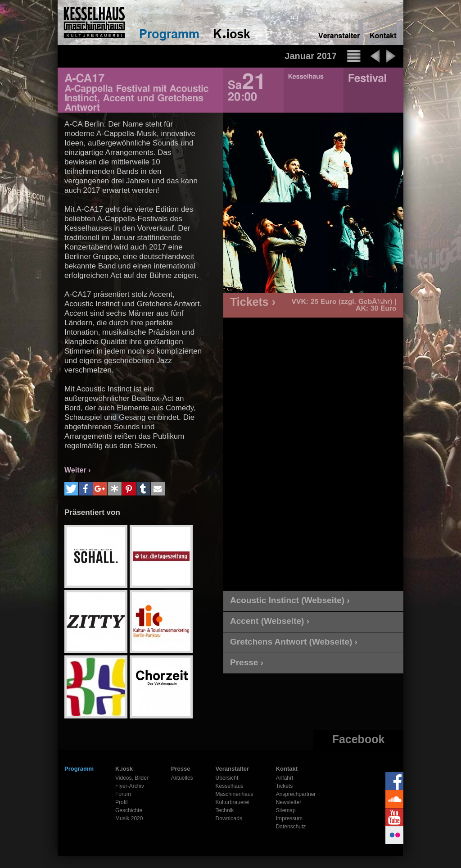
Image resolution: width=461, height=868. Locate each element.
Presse (181, 769)
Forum (123, 794)
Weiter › (77, 470)
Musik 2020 (129, 818)
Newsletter (289, 802)
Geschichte (129, 810)
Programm (79, 769)
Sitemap (286, 810)
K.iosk (124, 769)
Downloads (229, 818)
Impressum (289, 818)
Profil (121, 802)
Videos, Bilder (132, 778)
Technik (225, 810)
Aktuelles (182, 778)
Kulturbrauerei (233, 802)
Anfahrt (285, 778)
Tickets (285, 786)
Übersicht (227, 778)
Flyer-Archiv (130, 786)
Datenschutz (291, 827)
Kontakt (287, 769)
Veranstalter (232, 769)
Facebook (359, 739)
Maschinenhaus (235, 794)
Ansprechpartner (296, 794)
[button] (71, 489)
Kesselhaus (230, 786)
